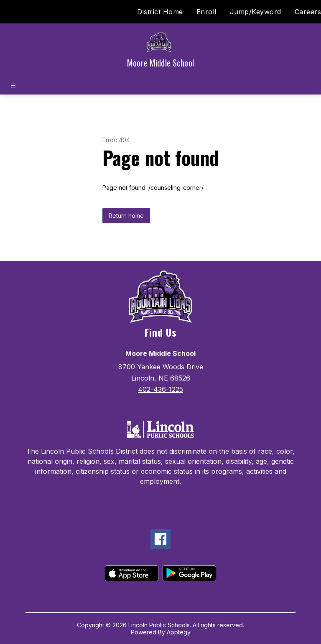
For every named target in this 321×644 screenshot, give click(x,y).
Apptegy (179, 632)
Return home (126, 216)
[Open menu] (13, 86)
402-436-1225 (160, 389)
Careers (308, 12)
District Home (160, 12)
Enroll (206, 12)
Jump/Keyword (256, 12)
